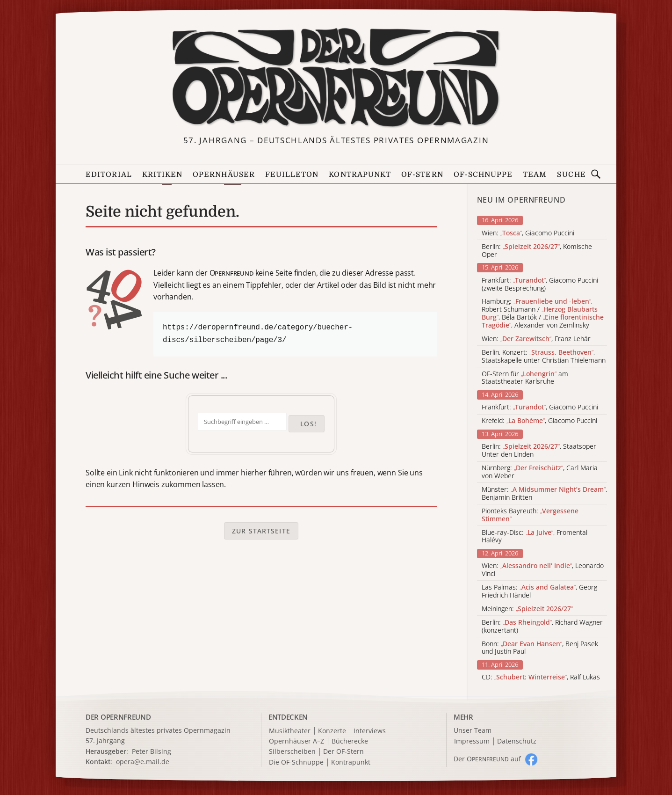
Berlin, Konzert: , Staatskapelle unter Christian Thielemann (544, 357)
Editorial (109, 175)
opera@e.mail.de (143, 762)
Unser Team (473, 730)
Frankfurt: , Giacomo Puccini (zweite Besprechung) (540, 284)
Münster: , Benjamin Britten (544, 494)
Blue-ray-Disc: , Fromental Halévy (535, 537)
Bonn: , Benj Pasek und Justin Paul (540, 648)
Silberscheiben (292, 752)
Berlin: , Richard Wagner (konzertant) (542, 627)
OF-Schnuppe (483, 175)
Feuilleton (292, 175)
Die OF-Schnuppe (296, 762)
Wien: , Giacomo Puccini (528, 233)
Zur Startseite (261, 531)
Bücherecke (350, 741)
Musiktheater (290, 731)
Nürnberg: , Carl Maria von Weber (540, 472)
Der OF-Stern (343, 752)
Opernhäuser (224, 175)
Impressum (472, 741)
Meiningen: (527, 609)
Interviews (370, 731)
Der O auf (487, 759)
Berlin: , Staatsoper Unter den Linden (539, 451)
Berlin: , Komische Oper (537, 251)
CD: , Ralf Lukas (541, 677)
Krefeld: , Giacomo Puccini (539, 421)
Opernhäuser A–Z (296, 741)
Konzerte (332, 731)
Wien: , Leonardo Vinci (543, 570)
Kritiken (163, 175)
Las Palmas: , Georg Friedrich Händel (539, 591)
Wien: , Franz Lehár (536, 339)
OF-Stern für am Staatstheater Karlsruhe (525, 378)
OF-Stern (422, 175)
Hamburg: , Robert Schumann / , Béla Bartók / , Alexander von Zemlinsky (543, 313)
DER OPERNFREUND (118, 717)
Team (535, 175)
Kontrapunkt (360, 175)
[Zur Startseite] (336, 78)
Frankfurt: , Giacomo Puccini (540, 407)
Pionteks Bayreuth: (530, 515)
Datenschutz (517, 741)
